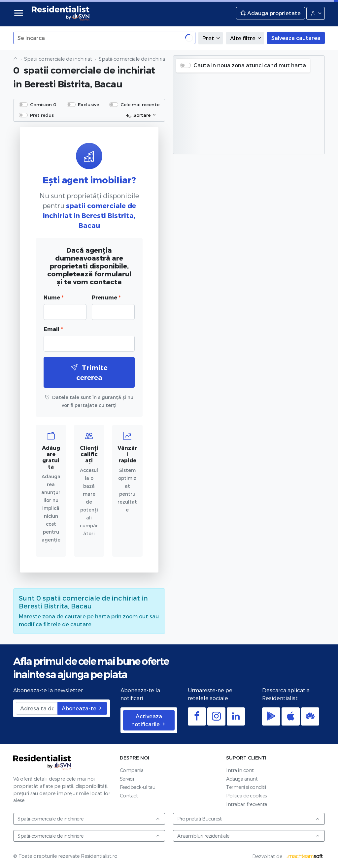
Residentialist (42, 762)
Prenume (106, 297)
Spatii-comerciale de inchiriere (89, 819)
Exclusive (88, 104)
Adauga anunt (242, 779)
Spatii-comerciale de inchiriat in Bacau (144, 59)
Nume (53, 297)
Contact (129, 796)
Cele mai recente (140, 104)
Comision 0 (43, 104)
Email (53, 329)
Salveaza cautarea (296, 38)
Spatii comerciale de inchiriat (58, 59)
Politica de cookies (246, 796)
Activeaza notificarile (149, 720)
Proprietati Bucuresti (249, 819)
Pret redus (42, 115)
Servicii (127, 779)
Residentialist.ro (61, 13)
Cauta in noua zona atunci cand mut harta (250, 65)
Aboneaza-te (82, 708)
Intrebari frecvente (247, 804)
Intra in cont (240, 770)
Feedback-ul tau (138, 787)
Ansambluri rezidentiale (249, 836)
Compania (132, 770)
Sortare (138, 115)
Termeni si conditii (246, 787)
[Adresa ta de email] (37, 708)
